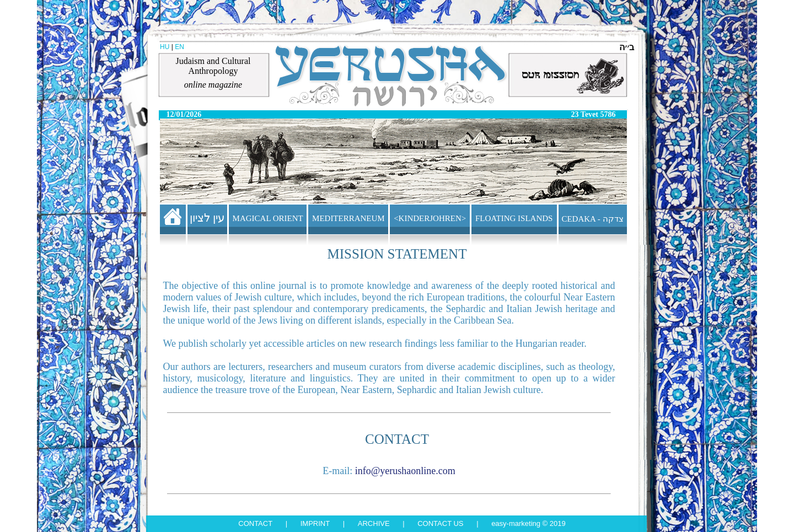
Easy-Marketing (516, 523)
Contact (255, 523)
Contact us (440, 523)
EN (179, 47)
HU (165, 47)
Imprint (315, 523)
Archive (374, 523)
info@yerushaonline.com (405, 471)
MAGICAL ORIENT (268, 218)
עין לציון (207, 218)
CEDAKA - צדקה (592, 219)
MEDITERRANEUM (348, 218)
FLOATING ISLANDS (514, 218)
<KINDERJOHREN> (430, 218)
